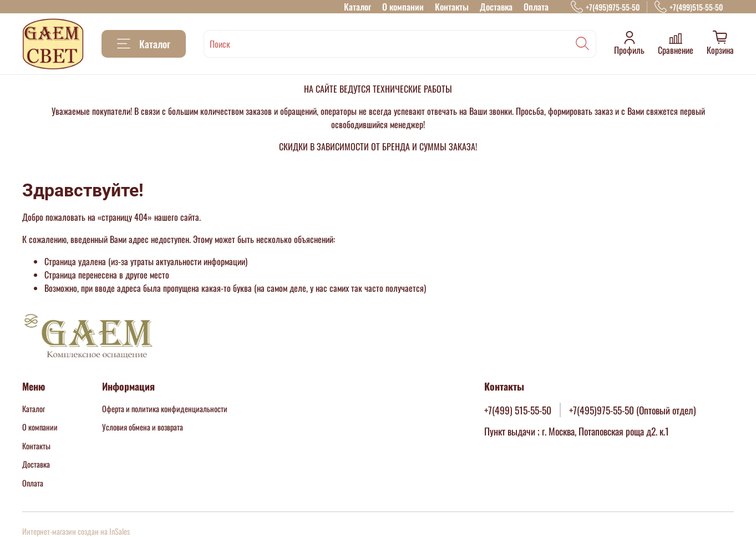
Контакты (452, 7)
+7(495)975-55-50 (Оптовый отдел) (633, 410)
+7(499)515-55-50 (689, 7)
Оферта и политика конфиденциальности (165, 409)
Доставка (496, 7)
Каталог (357, 7)
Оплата (536, 7)
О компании (403, 7)
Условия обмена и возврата (143, 427)
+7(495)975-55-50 (605, 7)
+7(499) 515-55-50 (518, 410)
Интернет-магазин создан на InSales (76, 531)
